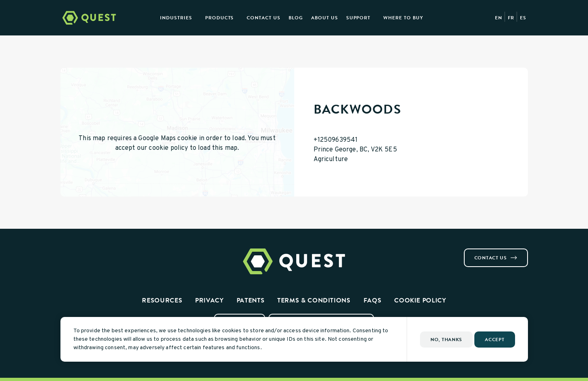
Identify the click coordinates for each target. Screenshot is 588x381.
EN (499, 18)
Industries (176, 18)
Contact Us (264, 18)
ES (523, 18)
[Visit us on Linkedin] (83, 252)
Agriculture (331, 159)
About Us (325, 18)
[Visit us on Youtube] (93, 252)
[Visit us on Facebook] (64, 252)
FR (511, 18)
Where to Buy (403, 18)
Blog (296, 18)
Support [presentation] (358, 18)
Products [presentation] (220, 18)
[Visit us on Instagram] (73, 252)
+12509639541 (336, 140)
